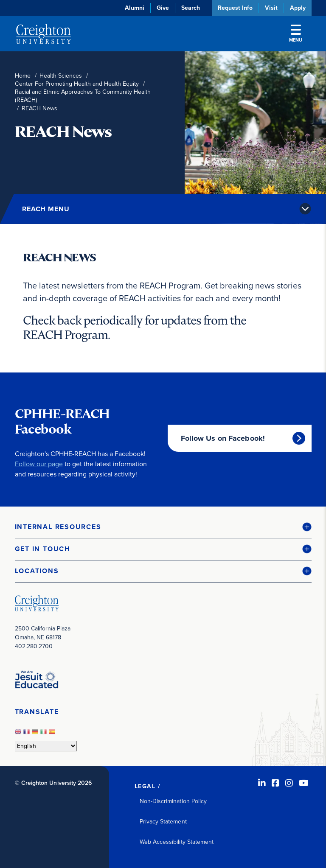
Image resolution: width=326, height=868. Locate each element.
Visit (271, 8)
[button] (163, 527)
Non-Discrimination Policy (173, 801)
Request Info (235, 8)
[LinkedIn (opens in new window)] (262, 783)
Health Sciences (61, 76)
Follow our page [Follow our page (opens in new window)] (39, 464)
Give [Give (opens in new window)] (163, 8)
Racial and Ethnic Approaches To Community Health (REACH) (83, 96)
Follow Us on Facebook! (223, 438)
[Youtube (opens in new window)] (304, 783)
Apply (298, 8)
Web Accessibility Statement (177, 842)
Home (23, 76)
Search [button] (191, 8)
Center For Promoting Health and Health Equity (77, 84)
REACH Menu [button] (46, 209)
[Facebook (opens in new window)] (275, 783)
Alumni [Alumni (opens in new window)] (135, 8)
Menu (296, 34)
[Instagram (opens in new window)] (289, 783)
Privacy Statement (163, 822)
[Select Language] (46, 746)
